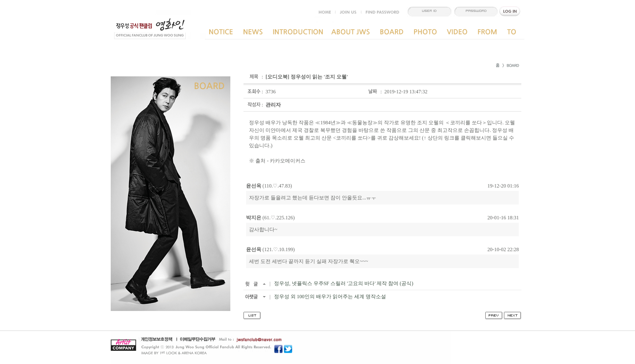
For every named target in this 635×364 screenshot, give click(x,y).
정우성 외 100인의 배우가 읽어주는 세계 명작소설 (329, 297)
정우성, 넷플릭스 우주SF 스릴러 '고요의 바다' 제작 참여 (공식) (343, 283)
